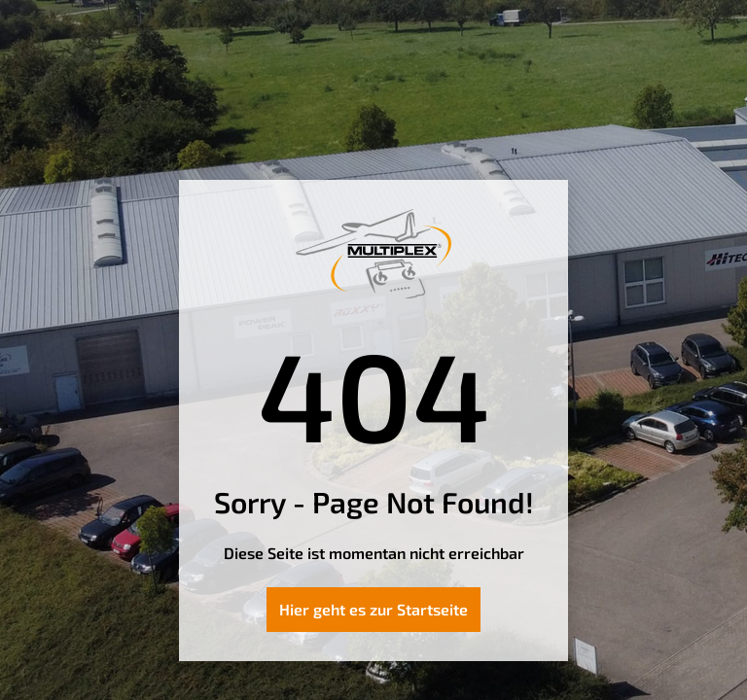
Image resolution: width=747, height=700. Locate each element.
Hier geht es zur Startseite (373, 609)
